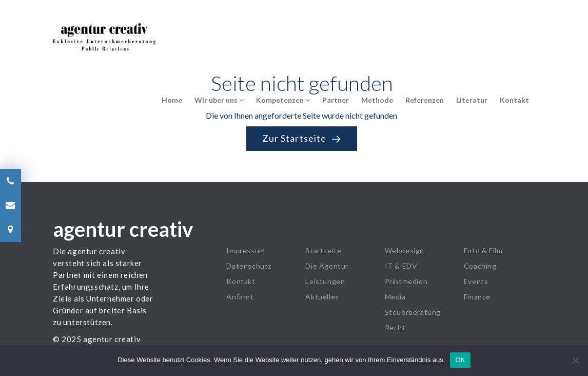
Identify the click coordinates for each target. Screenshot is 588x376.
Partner (336, 100)
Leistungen (325, 281)
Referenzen (425, 100)
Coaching (480, 266)
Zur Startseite (302, 138)
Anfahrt (240, 297)
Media (395, 297)
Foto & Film (483, 250)
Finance (477, 297)
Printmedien (406, 281)
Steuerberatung (413, 312)
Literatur (472, 100)
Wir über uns (219, 100)
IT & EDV (401, 266)
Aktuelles (322, 297)
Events (476, 281)
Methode (377, 100)
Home (172, 100)
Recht (395, 327)
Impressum (246, 250)
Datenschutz (249, 266)
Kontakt (514, 100)
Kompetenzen (283, 100)
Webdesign (405, 250)
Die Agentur (327, 266)
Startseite (323, 250)
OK (460, 360)
